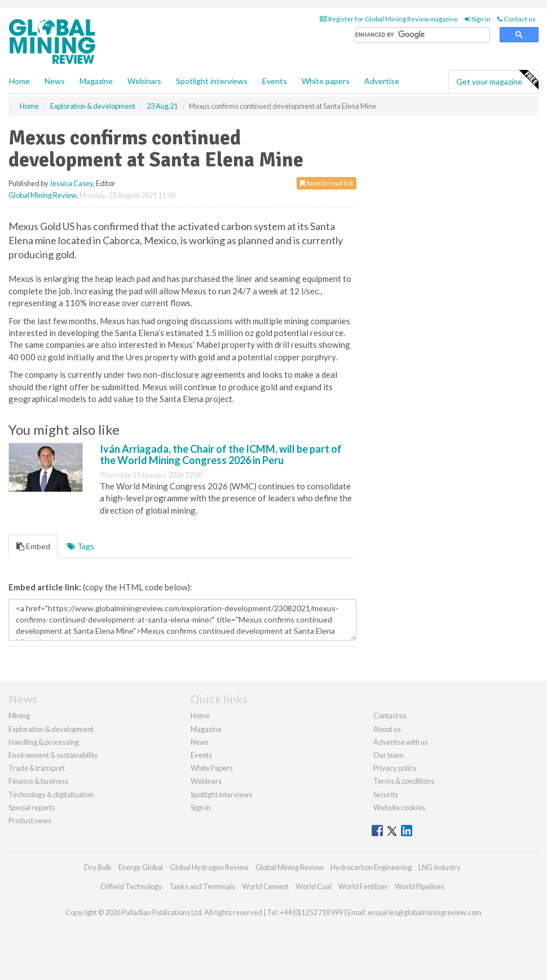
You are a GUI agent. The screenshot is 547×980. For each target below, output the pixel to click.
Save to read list (327, 183)
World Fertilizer (363, 886)
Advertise (382, 81)
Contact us (517, 19)
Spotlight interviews (212, 81)
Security (386, 794)
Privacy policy (395, 768)
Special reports (32, 807)
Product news (30, 820)
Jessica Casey (71, 183)
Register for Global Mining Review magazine (389, 19)
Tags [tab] (81, 546)
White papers (326, 81)
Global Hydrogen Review (209, 867)
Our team (389, 755)
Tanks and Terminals (202, 886)
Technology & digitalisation (51, 794)
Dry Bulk (98, 867)
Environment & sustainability (53, 755)
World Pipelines (420, 886)
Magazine (96, 81)
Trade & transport (37, 768)
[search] (422, 35)
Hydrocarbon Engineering (371, 867)
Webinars (144, 81)
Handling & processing (44, 742)
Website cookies (399, 807)
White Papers (212, 768)
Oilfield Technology (131, 886)
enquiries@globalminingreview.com (425, 912)
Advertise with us (401, 742)
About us (387, 729)
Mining (19, 716)
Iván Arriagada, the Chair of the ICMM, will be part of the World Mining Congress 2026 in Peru (221, 454)
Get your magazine (497, 80)
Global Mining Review (43, 195)
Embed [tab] (33, 546)
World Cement (265, 886)
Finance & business (38, 781)
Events (275, 81)
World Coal (314, 886)
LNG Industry (440, 867)
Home (19, 81)
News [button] (55, 81)
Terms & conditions (404, 781)
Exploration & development (51, 729)
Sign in (478, 19)
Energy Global (141, 867)
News (200, 742)
